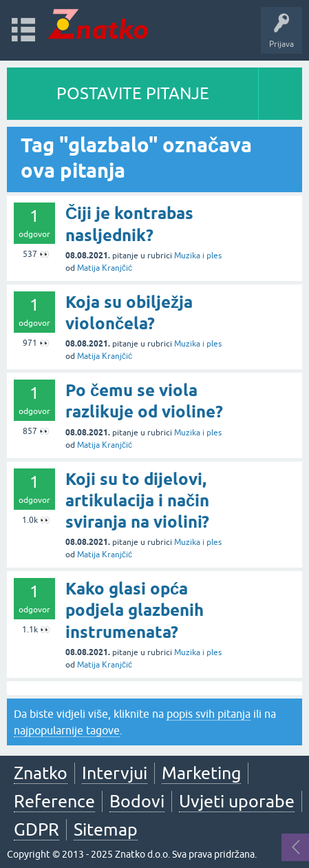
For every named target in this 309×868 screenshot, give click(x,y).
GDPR (36, 829)
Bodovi (137, 801)
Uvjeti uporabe (237, 801)
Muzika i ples (198, 256)
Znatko (41, 773)
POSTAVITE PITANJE (133, 93)
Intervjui (115, 773)
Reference (54, 801)
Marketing (201, 773)
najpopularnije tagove (67, 730)
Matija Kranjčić (105, 268)
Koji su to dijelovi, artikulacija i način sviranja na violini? (137, 500)
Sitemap (106, 829)
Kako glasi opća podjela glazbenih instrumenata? (135, 610)
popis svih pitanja (209, 714)
